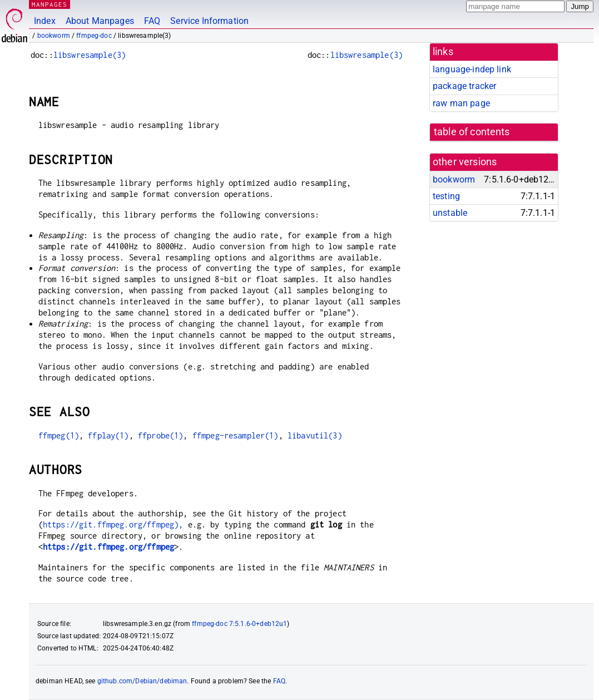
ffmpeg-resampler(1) (236, 435)
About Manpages (100, 21)
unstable (450, 213)
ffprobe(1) (161, 435)
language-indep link (472, 69)
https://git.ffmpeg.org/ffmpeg (108, 547)
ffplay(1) (108, 435)
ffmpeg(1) (59, 435)
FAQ (152, 21)
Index (45, 21)
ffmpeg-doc (94, 36)
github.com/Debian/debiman (142, 681)
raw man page (461, 103)
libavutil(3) (315, 435)
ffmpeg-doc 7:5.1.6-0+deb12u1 (239, 624)
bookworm (54, 36)
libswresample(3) (90, 55)
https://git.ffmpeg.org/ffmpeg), (113, 524)
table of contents (472, 132)
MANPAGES (49, 4)
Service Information (209, 21)
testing (446, 196)
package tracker (464, 86)
